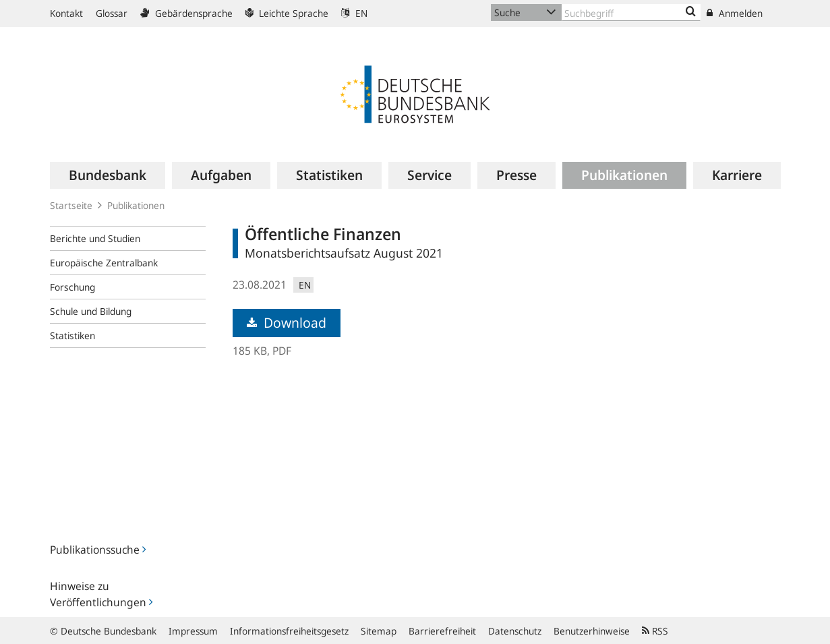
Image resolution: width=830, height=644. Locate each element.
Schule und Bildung (91, 311)
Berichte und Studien (95, 238)
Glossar (112, 13)
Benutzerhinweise (592, 631)
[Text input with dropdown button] (631, 12)
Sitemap (379, 631)
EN (354, 13)
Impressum (193, 631)
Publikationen (136, 205)
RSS (655, 631)
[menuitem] (108, 175)
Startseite (71, 205)
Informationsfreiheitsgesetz (289, 631)
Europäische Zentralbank (104, 263)
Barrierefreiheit (442, 631)
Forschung (72, 287)
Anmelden (735, 13)
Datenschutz (515, 631)
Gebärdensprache (186, 13)
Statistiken (72, 335)
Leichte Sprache (287, 13)
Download (287, 323)
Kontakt (66, 13)
